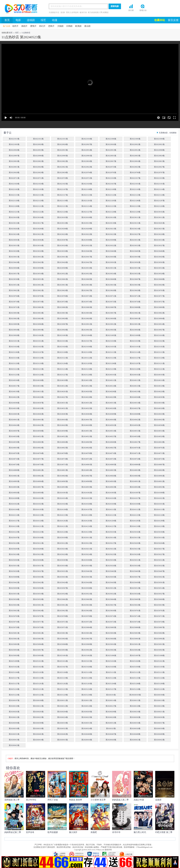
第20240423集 (159, 420)
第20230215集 (159, 229)
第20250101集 (111, 532)
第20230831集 (135, 318)
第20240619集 (14, 448)
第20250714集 (135, 616)
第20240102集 (135, 375)
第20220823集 (38, 161)
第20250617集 (111, 605)
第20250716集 (14, 622)
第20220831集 (111, 156)
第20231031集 (111, 347)
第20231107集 (38, 352)
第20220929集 (38, 144)
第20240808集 (14, 470)
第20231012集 (38, 341)
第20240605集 (87, 442)
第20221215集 (111, 206)
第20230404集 (111, 251)
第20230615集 (111, 285)
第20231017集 (87, 341)
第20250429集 (111, 582)
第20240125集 (135, 386)
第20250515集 (14, 594)
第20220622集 (87, 167)
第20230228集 (159, 234)
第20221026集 (87, 184)
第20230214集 (135, 229)
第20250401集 (87, 571)
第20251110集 (87, 672)
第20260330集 (159, 728)
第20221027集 (111, 184)
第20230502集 (135, 262)
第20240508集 (38, 431)
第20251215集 (63, 689)
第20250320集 (111, 566)
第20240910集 (111, 481)
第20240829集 (135, 476)
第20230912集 (111, 324)
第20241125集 (135, 515)
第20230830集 (111, 318)
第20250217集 (159, 549)
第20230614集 (87, 285)
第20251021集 (159, 661)
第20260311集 (87, 723)
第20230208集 (63, 229)
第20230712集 (135, 296)
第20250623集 (14, 611)
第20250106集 (159, 532)
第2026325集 (111, 728)
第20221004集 (159, 139)
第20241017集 (135, 498)
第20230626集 (63, 290)
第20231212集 (14, 369)
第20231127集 (135, 358)
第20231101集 (135, 347)
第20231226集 (38, 375)
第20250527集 (159, 594)
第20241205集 (135, 521)
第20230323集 (135, 245)
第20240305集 (159, 397)
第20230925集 (111, 330)
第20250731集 (63, 627)
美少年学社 (31, 800)
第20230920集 (63, 330)
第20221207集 (159, 201)
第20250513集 (135, 588)
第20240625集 (63, 448)
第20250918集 (63, 650)
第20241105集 (38, 509)
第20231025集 (38, 347)
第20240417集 (87, 420)
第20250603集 (87, 599)
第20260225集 (87, 717)
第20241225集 (38, 532)
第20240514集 (111, 431)
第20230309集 (111, 240)
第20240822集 (38, 476)
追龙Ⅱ (63, 12)
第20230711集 (111, 296)
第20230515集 (135, 268)
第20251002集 (87, 655)
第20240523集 (87, 436)
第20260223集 (38, 717)
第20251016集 (111, 661)
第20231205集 (87, 363)
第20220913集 (111, 150)
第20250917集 (38, 650)
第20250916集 (14, 650)
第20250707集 (38, 616)
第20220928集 (63, 144)
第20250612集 (63, 605)
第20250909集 (87, 644)
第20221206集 (135, 201)
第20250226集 (135, 554)
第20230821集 (135, 313)
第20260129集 (159, 706)
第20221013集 (14, 139)
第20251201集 (38, 684)
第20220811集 (14, 167)
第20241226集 (63, 532)
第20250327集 (38, 571)
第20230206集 (38, 229)
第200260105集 (135, 695)
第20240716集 (14, 459)
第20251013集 (38, 661)
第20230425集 (38, 262)
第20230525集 (135, 274)
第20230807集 (111, 307)
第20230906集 (38, 324)
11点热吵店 (26, 33)
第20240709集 (87, 453)
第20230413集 (63, 257)
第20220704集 (87, 172)
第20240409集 (111, 414)
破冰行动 (83, 12)
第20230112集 (159, 217)
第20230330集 (63, 251)
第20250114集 (111, 538)
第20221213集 (63, 206)
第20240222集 (14, 397)
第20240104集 (14, 380)
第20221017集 (135, 178)
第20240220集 (159, 392)
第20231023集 (159, 341)
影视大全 (143, 10)
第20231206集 (111, 363)
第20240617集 (135, 442)
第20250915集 (159, 644)
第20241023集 (38, 504)
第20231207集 (135, 363)
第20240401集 (14, 414)
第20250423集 (38, 582)
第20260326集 (135, 728)
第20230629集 (135, 290)
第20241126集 (159, 515)
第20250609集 (159, 599)
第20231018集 (111, 341)
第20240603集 (38, 442)
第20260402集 (63, 734)
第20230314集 (159, 240)
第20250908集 (63, 644)
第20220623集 (135, 167)
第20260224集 (63, 717)
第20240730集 (38, 465)
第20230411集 (14, 257)
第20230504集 (14, 268)
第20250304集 (38, 560)
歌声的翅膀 (53, 832)
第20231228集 (87, 375)
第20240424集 (14, 425)
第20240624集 (38, 448)
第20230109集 (87, 217)
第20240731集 (63, 465)
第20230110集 (111, 217)
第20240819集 (135, 470)
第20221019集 (159, 178)
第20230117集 (38, 223)
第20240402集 (38, 414)
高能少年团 (139, 800)
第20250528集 (14, 599)
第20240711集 (135, 453)
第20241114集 (14, 515)
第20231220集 (135, 369)
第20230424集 (14, 262)
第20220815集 (159, 161)
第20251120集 (87, 678)
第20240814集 (87, 470)
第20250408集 (14, 577)
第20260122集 (63, 706)
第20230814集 (38, 313)
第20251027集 (63, 667)
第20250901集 (135, 639)
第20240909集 (87, 481)
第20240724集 (135, 459)
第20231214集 (63, 369)
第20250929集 (14, 655)
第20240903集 (14, 481)
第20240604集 (63, 442)
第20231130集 (38, 363)
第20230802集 (63, 307)
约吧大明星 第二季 (164, 832)
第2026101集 (111, 695)
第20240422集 (135, 420)
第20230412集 (38, 257)
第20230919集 (38, 330)
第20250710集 (111, 616)
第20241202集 (63, 521)
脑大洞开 (73, 832)
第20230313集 (135, 240)
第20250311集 (135, 560)
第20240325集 (87, 408)
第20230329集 (38, 251)
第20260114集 (111, 700)
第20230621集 (38, 290)
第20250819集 (135, 633)
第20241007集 (135, 493)
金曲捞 (158, 800)
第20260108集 (38, 700)
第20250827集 (87, 639)
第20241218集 (135, 526)
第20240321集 (63, 408)
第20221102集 (14, 189)
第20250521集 (87, 594)
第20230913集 (135, 324)
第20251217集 (111, 689)
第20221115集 (14, 195)
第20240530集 (14, 442)
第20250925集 (159, 650)
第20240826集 (63, 476)
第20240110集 (87, 380)
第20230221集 (38, 234)
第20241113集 (159, 509)
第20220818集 (87, 161)
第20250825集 (38, 639)
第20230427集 (87, 262)
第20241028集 (87, 504)
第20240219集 (135, 392)
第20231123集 (111, 358)
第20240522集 (63, 436)
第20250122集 (63, 543)
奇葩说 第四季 (76, 800)
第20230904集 (159, 318)
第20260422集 (159, 740)
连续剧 (31, 20)
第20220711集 (14, 178)
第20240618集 (159, 442)
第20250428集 (87, 582)
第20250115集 (135, 538)
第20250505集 (14, 588)
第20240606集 (111, 442)
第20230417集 (87, 257)
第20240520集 (14, 436)
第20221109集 (111, 189)
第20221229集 (135, 212)
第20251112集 (135, 672)
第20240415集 (38, 420)
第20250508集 (87, 588)
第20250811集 (14, 633)
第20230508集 (38, 268)
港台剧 (87, 26)
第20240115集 (135, 380)
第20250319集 (87, 566)
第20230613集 (63, 285)
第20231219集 (111, 369)
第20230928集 (14, 335)
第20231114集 (135, 352)
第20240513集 (87, 431)
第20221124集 (159, 195)
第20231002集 (38, 335)
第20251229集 (63, 695)
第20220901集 (87, 156)
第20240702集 (159, 448)
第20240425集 (38, 425)
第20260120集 (14, 706)
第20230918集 (14, 330)
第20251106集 (63, 672)
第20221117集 (62, 195)
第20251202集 (63, 684)
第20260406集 (87, 734)
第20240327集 (135, 408)
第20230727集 (159, 302)
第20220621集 (63, 167)
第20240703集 (14, 453)
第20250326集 (14, 571)
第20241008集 (159, 493)
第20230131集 (135, 223)
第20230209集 (87, 229)
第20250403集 (135, 571)
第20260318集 (14, 728)
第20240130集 (14, 392)
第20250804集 (87, 627)
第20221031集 (135, 184)
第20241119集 (62, 515)
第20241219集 (159, 526)
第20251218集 (135, 689)
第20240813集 (63, 470)
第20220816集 (135, 161)
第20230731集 (14, 307)
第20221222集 (38, 212)
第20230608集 (159, 279)
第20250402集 (111, 571)
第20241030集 (135, 504)
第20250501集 (159, 582)
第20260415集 (63, 740)
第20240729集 (14, 465)
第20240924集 (135, 487)
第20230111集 (135, 217)
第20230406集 (159, 251)
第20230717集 (159, 296)
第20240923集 (111, 487)
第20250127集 (111, 543)
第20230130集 (111, 223)
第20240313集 (111, 403)
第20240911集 (135, 481)
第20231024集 (14, 347)
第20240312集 (87, 403)
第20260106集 (159, 695)
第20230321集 (87, 245)
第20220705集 (111, 172)
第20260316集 (135, 723)
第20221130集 (63, 201)
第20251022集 (14, 667)
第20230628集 (111, 290)
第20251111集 (111, 672)
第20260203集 (38, 712)
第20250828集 (111, 639)
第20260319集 (38, 728)
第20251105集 (38, 672)
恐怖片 (51, 26)
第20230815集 (63, 313)
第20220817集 (111, 161)
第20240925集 (159, 487)
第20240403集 (63, 414)
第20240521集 (38, 436)
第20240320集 (38, 408)
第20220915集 (63, 150)
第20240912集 (159, 481)
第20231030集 (87, 347)
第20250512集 (111, 588)
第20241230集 (87, 532)
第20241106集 (63, 509)
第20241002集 (87, 493)
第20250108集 (38, 538)
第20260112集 (63, 700)
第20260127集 (111, 706)
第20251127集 (14, 684)
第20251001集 (63, 655)
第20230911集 (87, 324)
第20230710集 (87, 296)
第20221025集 (63, 184)
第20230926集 (135, 330)
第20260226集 (111, 717)
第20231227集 (63, 375)
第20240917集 (38, 487)
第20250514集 (159, 588)
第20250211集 (87, 549)
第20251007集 (135, 655)
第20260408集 (135, 734)
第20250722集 (87, 622)
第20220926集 (111, 144)
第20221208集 (14, 206)
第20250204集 (159, 543)
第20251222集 (159, 689)
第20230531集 (38, 279)
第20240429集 (63, 425)
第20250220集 (63, 554)
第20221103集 (38, 189)
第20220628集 (14, 172)
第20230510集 (87, 268)
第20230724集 (87, 302)
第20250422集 (14, 582)
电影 (18, 20)
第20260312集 (111, 723)
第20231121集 (63, 358)
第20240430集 (87, 425)
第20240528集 (135, 436)
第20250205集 (14, 549)
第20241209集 (159, 521)
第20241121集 (111, 515)
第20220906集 (38, 156)
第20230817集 (111, 313)
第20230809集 (159, 307)
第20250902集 (159, 639)
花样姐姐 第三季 (12, 800)
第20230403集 (87, 251)
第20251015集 (87, 661)
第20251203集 (87, 684)
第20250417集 (135, 577)
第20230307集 (63, 240)
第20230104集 (38, 217)
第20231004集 (87, 335)
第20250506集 (38, 588)
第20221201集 (87, 201)
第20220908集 (159, 150)
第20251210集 (14, 689)
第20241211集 (38, 526)
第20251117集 (14, 678)
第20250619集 (159, 605)
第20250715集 (159, 616)
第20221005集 (135, 139)
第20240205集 (87, 392)
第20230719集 (38, 302)
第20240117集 (14, 386)
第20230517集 (14, 274)
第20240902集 (159, 476)
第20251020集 (135, 661)
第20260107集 (14, 700)
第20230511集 (111, 268)
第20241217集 (111, 526)
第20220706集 (135, 172)
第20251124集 (111, 678)
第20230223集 (111, 234)
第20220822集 (63, 161)
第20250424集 (63, 582)
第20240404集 (87, 414)
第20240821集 (14, 476)
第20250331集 (63, 571)
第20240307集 (38, 403)
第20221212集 (38, 206)
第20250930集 (38, 655)
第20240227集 (63, 397)
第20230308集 (87, 240)
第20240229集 (111, 397)
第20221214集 (87, 206)
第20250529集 (38, 599)
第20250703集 (14, 616)
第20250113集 (87, 538)
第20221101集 (159, 184)
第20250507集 (63, 588)
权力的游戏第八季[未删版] (98, 12)
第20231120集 (38, 358)
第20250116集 (159, 538)
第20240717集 (38, 459)
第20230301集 (14, 240)
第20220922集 (135, 144)
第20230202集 (14, 229)
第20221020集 (14, 184)
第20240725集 (159, 459)
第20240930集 (38, 493)
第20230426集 (63, 262)
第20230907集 (63, 324)
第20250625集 (63, 611)
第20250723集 (111, 622)
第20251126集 (159, 678)
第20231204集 (63, 363)
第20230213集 (111, 229)
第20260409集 (159, 734)
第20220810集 (14, 161)
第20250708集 (63, 616)
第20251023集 (38, 667)
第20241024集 (63, 504)
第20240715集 (159, 453)
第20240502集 (135, 425)
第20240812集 (38, 470)
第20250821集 (14, 639)
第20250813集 (63, 633)
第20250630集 (111, 611)
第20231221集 (159, 369)
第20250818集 (111, 633)
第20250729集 (14, 627)
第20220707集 (159, 172)
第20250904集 (38, 644)
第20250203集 (135, 543)
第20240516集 (159, 431)
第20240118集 (38, 386)
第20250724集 (135, 622)
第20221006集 (111, 139)
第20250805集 (111, 627)
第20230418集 (111, 257)
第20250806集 (135, 627)
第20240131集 (38, 392)
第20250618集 (135, 605)
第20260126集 (87, 706)
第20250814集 (87, 633)
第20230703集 (159, 290)
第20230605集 (87, 279)
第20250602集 (63, 599)
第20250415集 (87, 577)
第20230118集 (63, 223)
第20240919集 (87, 487)
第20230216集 (14, 234)
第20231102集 (159, 347)
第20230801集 (38, 307)
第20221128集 (14, 201)
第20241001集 (63, 493)
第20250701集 (135, 611)
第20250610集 (14, 605)
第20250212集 (111, 549)
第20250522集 (111, 594)
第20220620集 (38, 167)
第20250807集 (159, 627)
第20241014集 (63, 498)
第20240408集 (135, 414)
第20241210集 (14, 526)
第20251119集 (62, 678)
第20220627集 (159, 167)
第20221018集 (111, 178)
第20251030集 (135, 667)
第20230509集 (63, 268)
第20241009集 (14, 498)
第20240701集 (135, 448)
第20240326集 (111, 408)
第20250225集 (111, 554)
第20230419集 (135, 257)
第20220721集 (87, 178)
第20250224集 (87, 554)
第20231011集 (14, 341)
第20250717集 (38, 622)
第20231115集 (159, 352)
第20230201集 (159, 223)
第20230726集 (135, 302)
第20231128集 (159, 358)
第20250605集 (135, 599)
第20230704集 (14, 296)
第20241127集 (14, 521)
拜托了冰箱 (53, 800)
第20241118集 (38, 515)
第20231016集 (63, 341)
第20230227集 (135, 234)
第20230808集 (135, 307)
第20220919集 (38, 150)
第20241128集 (38, 521)
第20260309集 (38, 723)
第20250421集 (159, 577)
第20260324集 (87, 728)
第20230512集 (14, 285)
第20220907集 (14, 156)
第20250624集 (38, 611)
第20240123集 (87, 386)
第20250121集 (38, 543)
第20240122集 (63, 386)
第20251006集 (111, 655)
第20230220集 (63, 234)
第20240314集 (135, 403)
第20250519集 (38, 594)
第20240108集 (38, 380)
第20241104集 (14, 509)
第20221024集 (38, 184)
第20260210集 (135, 712)
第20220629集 (38, 172)
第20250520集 (63, 594)
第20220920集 (14, 150)
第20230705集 (38, 296)
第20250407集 (159, 571)
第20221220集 (159, 206)
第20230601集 (63, 279)
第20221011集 (63, 139)
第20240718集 (63, 459)
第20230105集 (63, 217)
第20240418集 (111, 420)
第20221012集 (38, 139)
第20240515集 (135, 431)
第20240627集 (111, 448)
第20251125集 (135, 678)
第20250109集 (63, 538)
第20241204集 (111, 521)
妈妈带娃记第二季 (13, 832)
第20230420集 (159, 257)
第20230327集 (159, 245)
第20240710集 (111, 453)
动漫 (55, 20)
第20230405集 (135, 251)
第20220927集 (87, 144)
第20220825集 (135, 156)
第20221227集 (87, 212)
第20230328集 (14, 251)
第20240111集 (111, 380)
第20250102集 (135, 532)
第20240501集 (111, 425)
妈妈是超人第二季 (120, 800)
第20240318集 (159, 403)
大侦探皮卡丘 (54, 12)
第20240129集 (159, 386)
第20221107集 (63, 189)
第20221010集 (87, 139)
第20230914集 (159, 324)
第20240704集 (38, 453)
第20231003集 (63, 335)
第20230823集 (14, 318)
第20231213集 (38, 369)
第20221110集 (135, 189)
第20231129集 (14, 363)
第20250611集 (38, 605)
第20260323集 (63, 728)
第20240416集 (63, 420)
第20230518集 (38, 274)
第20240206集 (111, 392)
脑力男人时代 (140, 832)
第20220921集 (159, 144)
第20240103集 (159, 375)
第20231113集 (111, 352)
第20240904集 (38, 481)
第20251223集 (14, 695)
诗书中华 (116, 832)
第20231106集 (14, 352)
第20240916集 (14, 487)
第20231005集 (111, 335)
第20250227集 (159, 554)
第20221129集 (38, 201)
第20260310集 (63, 723)
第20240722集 (87, 459)
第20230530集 (14, 279)
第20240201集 (63, 392)
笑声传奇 (30, 832)
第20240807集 (159, 465)
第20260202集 (14, 712)
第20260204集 (63, 712)
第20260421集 (135, 740)
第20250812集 (38, 633)
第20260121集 (38, 706)
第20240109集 (63, 380)
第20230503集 (159, 262)
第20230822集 (159, 313)
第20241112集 (135, 509)
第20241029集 (111, 504)
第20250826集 (63, 639)
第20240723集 (111, 459)
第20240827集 (87, 476)
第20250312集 (159, 560)
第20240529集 (159, 436)
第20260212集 (14, 717)
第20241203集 (87, 521)
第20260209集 (111, 712)
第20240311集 (63, 403)
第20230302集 (38, 240)
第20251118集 (38, 678)
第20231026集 (63, 347)
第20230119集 (87, 223)
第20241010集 (38, 498)
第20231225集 (14, 375)
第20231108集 (63, 352)
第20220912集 (135, 150)
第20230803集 (87, 307)
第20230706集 (63, 296)
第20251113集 (159, 672)
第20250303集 (14, 560)
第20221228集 (111, 212)
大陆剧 (60, 26)
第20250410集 (38, 577)
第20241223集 (14, 532)
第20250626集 (87, 611)
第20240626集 (87, 448)
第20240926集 (14, 493)
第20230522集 (63, 274)
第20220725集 (111, 167)
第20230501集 (111, 262)
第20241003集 (111, 493)
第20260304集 (14, 723)
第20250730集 (38, 627)
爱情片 (33, 26)
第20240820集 (159, 470)
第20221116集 (38, 195)
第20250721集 (63, 622)
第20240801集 (87, 465)
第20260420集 (111, 740)
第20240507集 (14, 431)
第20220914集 (87, 150)
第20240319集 (14, 408)
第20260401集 (38, 734)
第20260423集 (14, 745)
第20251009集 (14, 661)
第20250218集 (14, 554)
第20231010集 (159, 335)
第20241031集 (159, 504)
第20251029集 (111, 667)
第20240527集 (111, 436)
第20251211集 (38, 689)
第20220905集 (63, 156)
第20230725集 (111, 302)
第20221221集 (14, 212)
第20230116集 (14, 223)
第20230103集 (14, 217)
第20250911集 (135, 644)
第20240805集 (111, 465)
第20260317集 (159, 723)
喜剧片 (24, 26)
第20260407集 (111, 734)
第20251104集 (14, 672)
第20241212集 (63, 526)
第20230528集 (159, 274)
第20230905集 (14, 324)
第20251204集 (111, 684)
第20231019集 (135, 341)
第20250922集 (87, 650)
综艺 (43, 20)
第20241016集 (111, 498)
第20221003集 (14, 144)
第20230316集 (38, 245)
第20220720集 (63, 178)
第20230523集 (87, 274)
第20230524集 (111, 274)
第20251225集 (38, 695)
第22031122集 (87, 358)
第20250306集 (87, 560)
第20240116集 (159, 380)
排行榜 (131, 10)
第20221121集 (87, 195)
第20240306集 (14, 403)
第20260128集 (135, 706)
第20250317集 (38, 566)
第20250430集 (135, 582)
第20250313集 (14, 566)
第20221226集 (63, 212)
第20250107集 (14, 538)
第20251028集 (87, 667)
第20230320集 (63, 245)
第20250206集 (38, 549)
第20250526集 (135, 594)
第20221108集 (87, 189)
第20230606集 (111, 279)
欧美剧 (78, 26)
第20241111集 (111, 509)
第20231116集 (14, 358)
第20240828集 (111, 476)
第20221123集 (135, 195)
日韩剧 (69, 26)
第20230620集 (159, 285)
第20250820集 (159, 633)
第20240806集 (135, 465)
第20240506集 (159, 425)
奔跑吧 (94, 832)
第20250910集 (111, 644)
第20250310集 (111, 560)
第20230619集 (135, 285)
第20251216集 (87, 689)
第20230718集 (14, 302)
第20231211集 (159, 363)
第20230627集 (87, 290)
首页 (20, 9)
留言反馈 (173, 20)
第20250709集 (87, 616)
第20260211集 (159, 712)
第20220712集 (38, 178)
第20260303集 (159, 717)
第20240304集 (135, 397)
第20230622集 (14, 290)
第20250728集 (159, 622)
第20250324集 (135, 566)
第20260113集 (87, 700)
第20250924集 (135, 650)
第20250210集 (63, 549)
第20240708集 (63, 453)
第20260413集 (14, 740)
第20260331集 (14, 734)
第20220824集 (159, 156)
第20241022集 (14, 504)
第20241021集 (159, 498)
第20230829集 (87, 318)
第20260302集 (135, 717)
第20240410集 (159, 414)
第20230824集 (38, 318)
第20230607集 (135, 279)
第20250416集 (111, 577)
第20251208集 (135, 684)
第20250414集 (63, 577)
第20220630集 (63, 172)
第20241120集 (87, 515)
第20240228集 (87, 397)
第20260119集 (159, 700)
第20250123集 (87, 543)
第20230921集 (87, 330)
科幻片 (42, 26)
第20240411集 (14, 420)
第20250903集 (14, 644)
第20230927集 (159, 330)
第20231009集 (135, 335)
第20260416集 (87, 740)
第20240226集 (38, 397)
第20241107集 (87, 509)
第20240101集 (111, 375)
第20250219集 (38, 554)
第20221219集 (135, 206)
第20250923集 (111, 650)
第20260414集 (38, 740)
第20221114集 (159, 189)
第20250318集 (63, 566)
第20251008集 (159, 655)
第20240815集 (111, 470)
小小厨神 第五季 (98, 800)
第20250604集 (111, 599)
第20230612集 (38, 285)
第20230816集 (87, 313)
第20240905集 (63, 481)
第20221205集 (111, 201)
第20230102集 (159, 212)
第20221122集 (111, 195)
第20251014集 (63, 661)
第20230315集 (14, 245)
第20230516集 (159, 268)
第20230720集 (63, 302)
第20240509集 (63, 431)
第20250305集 (63, 560)
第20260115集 (135, 700)
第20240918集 (63, 487)
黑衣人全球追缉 (72, 12)
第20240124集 (111, 386)
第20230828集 (63, 318)
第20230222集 (87, 234)
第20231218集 (87, 369)
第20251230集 (87, 695)
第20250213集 (135, 549)
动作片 (15, 26)
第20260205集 (87, 712)
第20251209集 (159, 684)
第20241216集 (87, 526)
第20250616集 (87, 605)
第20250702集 (159, 611)
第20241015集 (87, 498)
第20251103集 (159, 667)
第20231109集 (87, 352)
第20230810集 (14, 313)
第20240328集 (159, 408)
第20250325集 (159, 566)
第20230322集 (111, 245)
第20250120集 (14, 543)
